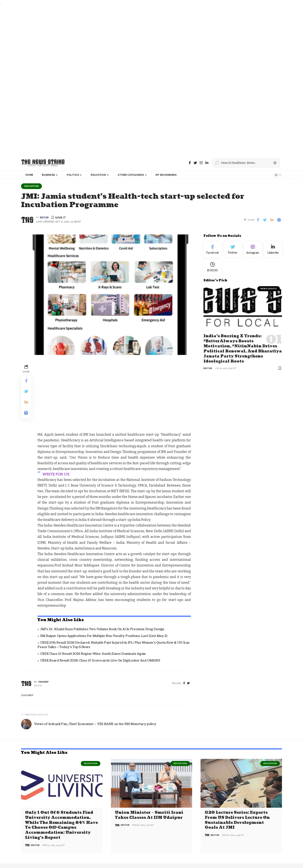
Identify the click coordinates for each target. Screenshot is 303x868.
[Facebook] (190, 163)
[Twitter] (195, 163)
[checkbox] (212, 847)
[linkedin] (207, 163)
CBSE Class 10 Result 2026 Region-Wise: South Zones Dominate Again (93, 591)
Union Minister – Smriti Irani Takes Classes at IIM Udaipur (149, 753)
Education (32, 186)
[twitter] (188, 621)
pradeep (44, 619)
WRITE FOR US (56, 412)
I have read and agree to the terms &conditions (245, 846)
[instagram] (201, 163)
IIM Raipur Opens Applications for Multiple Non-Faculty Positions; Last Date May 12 (104, 574)
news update (269, 290)
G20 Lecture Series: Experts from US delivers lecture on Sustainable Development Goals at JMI (237, 758)
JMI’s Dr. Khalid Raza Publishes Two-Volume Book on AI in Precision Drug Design (102, 567)
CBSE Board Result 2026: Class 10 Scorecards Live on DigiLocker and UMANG (100, 598)
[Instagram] (253, 250)
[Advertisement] (126, 80)
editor (44, 218)
